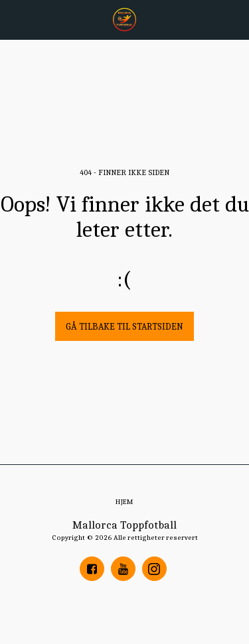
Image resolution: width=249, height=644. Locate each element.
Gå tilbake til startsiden (124, 327)
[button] (15, 19)
